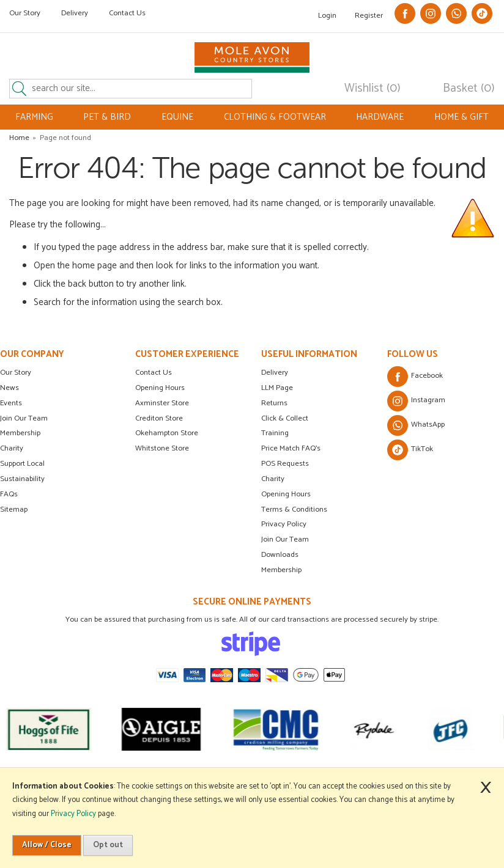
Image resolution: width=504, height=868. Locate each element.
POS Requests (285, 464)
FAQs (9, 494)
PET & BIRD (107, 117)
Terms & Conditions (294, 509)
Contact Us (127, 13)
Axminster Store (162, 403)
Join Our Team (24, 418)
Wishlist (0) (372, 89)
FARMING (34, 117)
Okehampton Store (167, 433)
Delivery (75, 13)
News (9, 388)
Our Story (25, 13)
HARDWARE (380, 117)
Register (369, 16)
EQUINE (177, 117)
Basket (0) (469, 89)
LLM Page (277, 388)
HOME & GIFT (461, 117)
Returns (274, 403)
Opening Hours (160, 388)
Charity (12, 448)
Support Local (22, 464)
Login (327, 16)
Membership (20, 433)
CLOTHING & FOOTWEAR (275, 117)
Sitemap (14, 509)
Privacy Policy (284, 524)
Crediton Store (159, 418)
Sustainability (22, 479)
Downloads (280, 555)
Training (275, 433)
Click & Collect (285, 418)
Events (11, 403)
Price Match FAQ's (291, 448)
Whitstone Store (162, 448)
